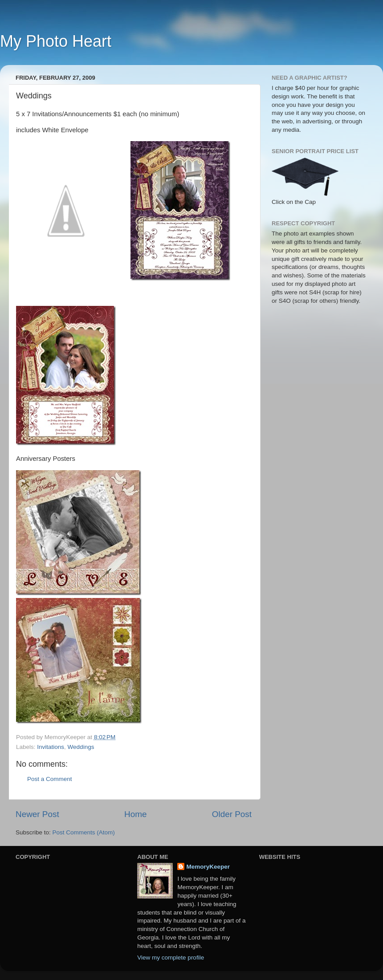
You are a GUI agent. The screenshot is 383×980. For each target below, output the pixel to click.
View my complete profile (171, 958)
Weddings (81, 747)
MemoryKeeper (208, 867)
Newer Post (37, 814)
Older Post (232, 814)
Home (135, 814)
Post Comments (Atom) (84, 832)
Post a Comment (50, 779)
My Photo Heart (56, 41)
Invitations (51, 747)
